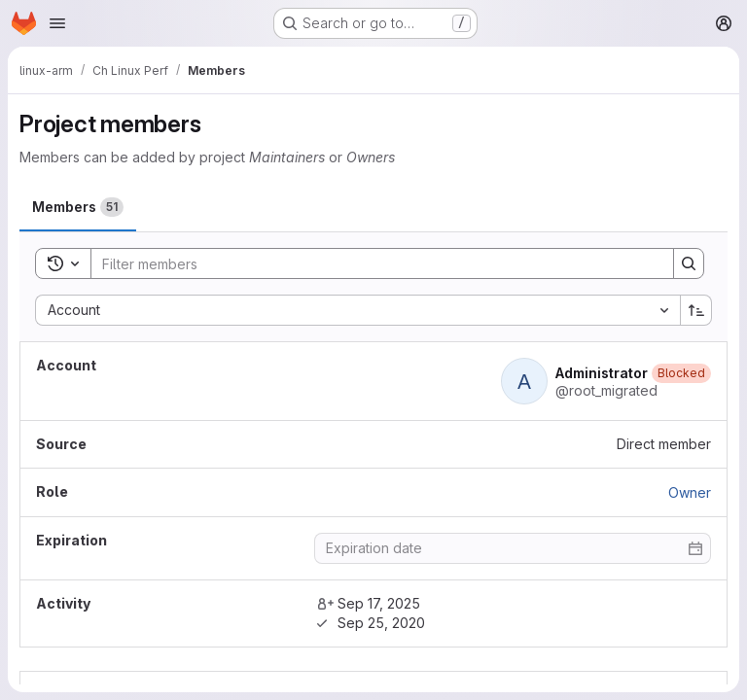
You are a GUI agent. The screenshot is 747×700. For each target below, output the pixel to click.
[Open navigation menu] (57, 23)
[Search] (373, 263)
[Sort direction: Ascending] (696, 310)
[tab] (78, 207)
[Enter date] (513, 548)
